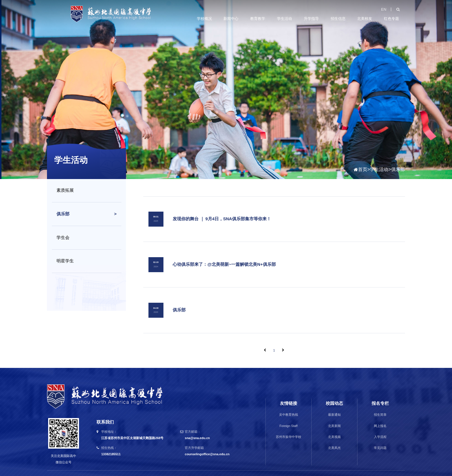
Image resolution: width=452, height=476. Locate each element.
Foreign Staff (289, 416)
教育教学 (258, 18)
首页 (363, 170)
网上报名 (380, 416)
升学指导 (311, 18)
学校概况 (204, 18)
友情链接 (289, 394)
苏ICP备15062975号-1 (276, 468)
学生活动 (285, 18)
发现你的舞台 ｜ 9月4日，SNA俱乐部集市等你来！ (222, 217)
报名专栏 (380, 394)
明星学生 (65, 261)
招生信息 (338, 18)
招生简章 (380, 405)
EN (384, 9)
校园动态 (334, 394)
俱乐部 (398, 170)
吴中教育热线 (289, 405)
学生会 (63, 238)
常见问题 (380, 438)
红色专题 (391, 18)
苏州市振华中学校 (289, 427)
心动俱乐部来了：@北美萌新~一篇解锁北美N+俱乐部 (224, 259)
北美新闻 (334, 416)
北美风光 (334, 438)
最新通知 (334, 405)
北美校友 (365, 18)
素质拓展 (65, 190)
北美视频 (334, 427)
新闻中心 (231, 18)
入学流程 (380, 427)
